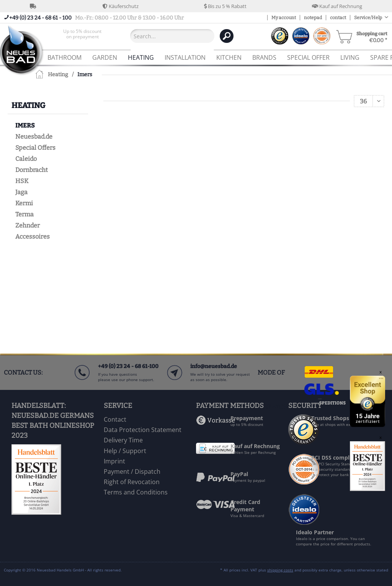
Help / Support (125, 451)
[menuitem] (82, 36)
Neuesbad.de (34, 137)
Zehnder (28, 225)
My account (284, 18)
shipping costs (280, 570)
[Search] (227, 36)
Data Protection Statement (143, 430)
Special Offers (35, 148)
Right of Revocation (132, 482)
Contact (115, 419)
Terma (24, 214)
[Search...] (172, 36)
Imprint (114, 461)
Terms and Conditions (136, 492)
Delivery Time (123, 440)
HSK (22, 181)
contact (338, 18)
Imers (25, 125)
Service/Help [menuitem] (368, 18)
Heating (28, 105)
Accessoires (33, 237)
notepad (313, 18)
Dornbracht (32, 170)
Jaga (21, 192)
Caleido (26, 159)
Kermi (24, 203)
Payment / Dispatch (132, 471)
